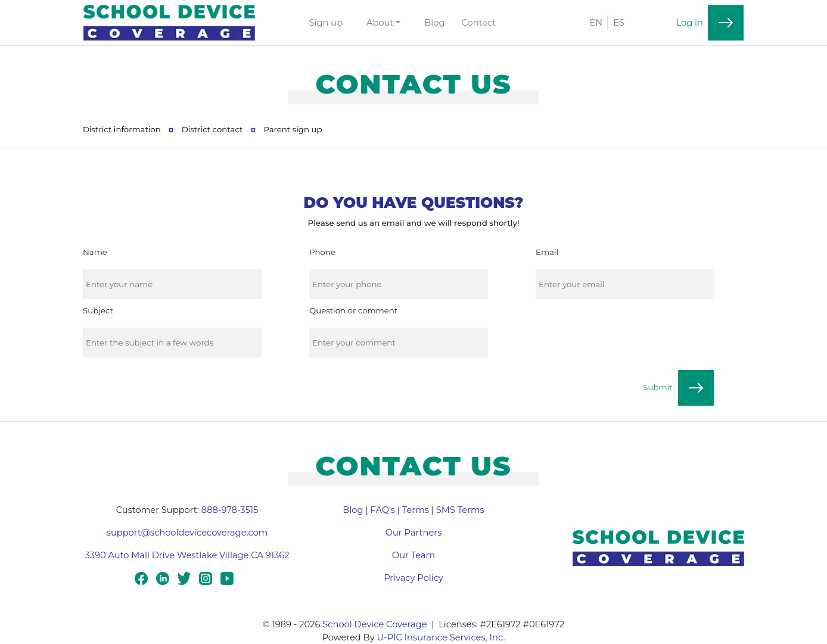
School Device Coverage (374, 624)
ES (619, 23)
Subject (98, 310)
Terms (416, 510)
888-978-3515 (230, 510)
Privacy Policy (413, 578)
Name (95, 252)
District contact (212, 129)
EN (596, 23)
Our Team (413, 555)
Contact (479, 23)
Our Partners (414, 533)
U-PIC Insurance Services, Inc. (441, 637)
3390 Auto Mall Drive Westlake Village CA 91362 (187, 555)
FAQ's (383, 510)
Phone (322, 252)
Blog (434, 23)
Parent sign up (293, 129)
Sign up (326, 23)
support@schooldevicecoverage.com (187, 533)
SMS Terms (460, 510)
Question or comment (353, 310)
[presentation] (625, 334)
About (380, 23)
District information (122, 129)
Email (547, 252)
